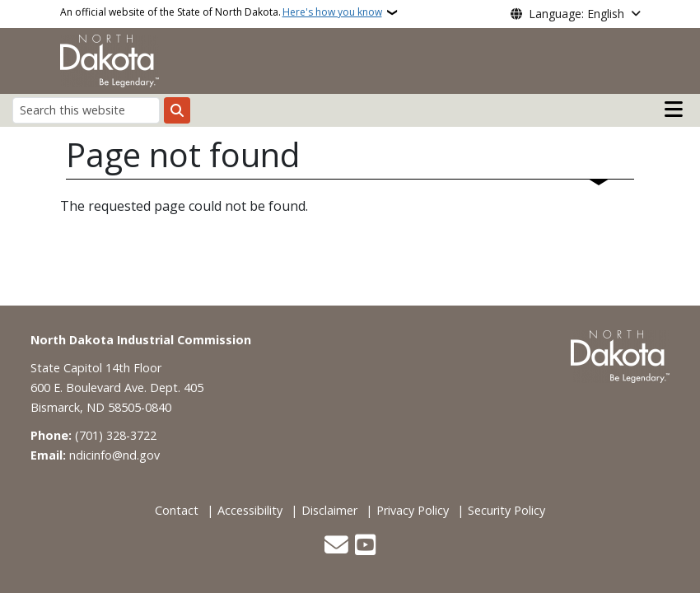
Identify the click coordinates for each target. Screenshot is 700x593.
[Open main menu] (674, 110)
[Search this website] (86, 110)
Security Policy (506, 510)
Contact (177, 510)
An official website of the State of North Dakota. (221, 12)
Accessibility (250, 510)
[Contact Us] (336, 546)
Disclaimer (329, 510)
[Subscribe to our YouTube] (365, 546)
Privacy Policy (413, 510)
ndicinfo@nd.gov (114, 455)
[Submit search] (177, 110)
